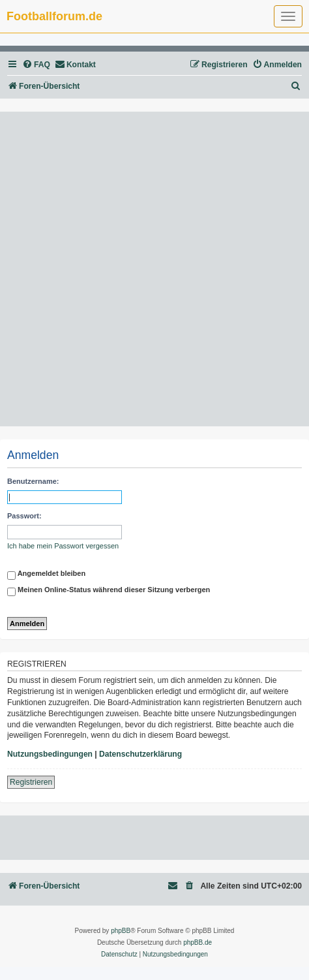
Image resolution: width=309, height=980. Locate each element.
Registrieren (31, 782)
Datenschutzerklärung (140, 754)
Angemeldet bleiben (46, 575)
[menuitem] (36, 65)
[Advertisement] (154, 269)
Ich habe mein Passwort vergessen (63, 546)
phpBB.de (198, 942)
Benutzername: (33, 481)
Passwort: (24, 516)
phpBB (121, 931)
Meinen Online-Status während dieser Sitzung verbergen (109, 592)
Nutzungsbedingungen (50, 754)
